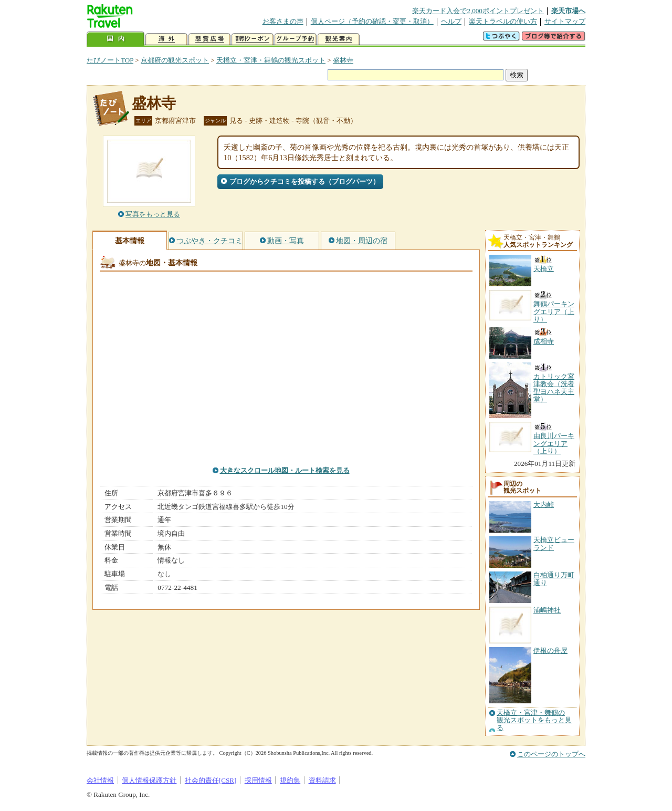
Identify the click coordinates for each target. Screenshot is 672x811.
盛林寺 (343, 60)
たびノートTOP (110, 60)
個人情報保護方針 (149, 780)
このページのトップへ (551, 754)
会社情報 (100, 780)
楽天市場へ (568, 11)
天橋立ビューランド (554, 543)
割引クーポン (253, 39)
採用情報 (258, 780)
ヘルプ (451, 21)
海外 (166, 39)
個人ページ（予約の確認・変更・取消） (372, 21)
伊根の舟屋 (550, 651)
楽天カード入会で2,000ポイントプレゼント (478, 11)
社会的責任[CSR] (211, 780)
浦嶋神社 (547, 610)
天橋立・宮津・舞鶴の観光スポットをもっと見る (534, 720)
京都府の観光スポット (175, 60)
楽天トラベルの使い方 (503, 21)
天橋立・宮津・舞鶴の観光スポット (271, 60)
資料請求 (322, 780)
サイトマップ (565, 21)
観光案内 (339, 39)
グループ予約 (296, 39)
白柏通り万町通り (554, 579)
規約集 (290, 780)
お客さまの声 (283, 21)
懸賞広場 (209, 39)
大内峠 (544, 505)
